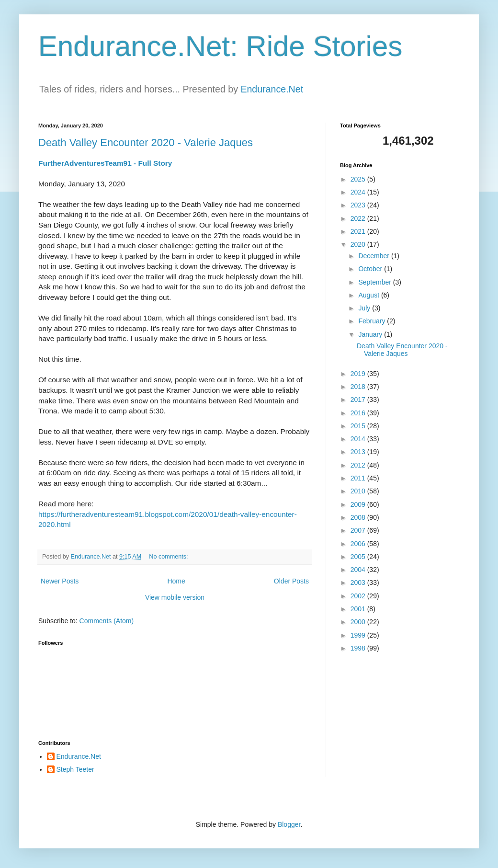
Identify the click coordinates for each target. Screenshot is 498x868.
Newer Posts (60, 581)
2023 (359, 205)
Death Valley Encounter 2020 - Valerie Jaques (146, 143)
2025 (359, 179)
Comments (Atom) (107, 621)
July (365, 308)
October (371, 269)
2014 (359, 439)
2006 (359, 544)
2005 (359, 557)
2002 (359, 596)
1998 (359, 648)
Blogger (289, 824)
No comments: (169, 557)
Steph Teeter (75, 769)
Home (176, 581)
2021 (359, 231)
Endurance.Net (272, 89)
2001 (359, 609)
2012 (359, 465)
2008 (359, 517)
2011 (359, 478)
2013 (359, 452)
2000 (359, 622)
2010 (359, 491)
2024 (359, 192)
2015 (359, 426)
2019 (359, 374)
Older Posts (291, 581)
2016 (359, 413)
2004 (359, 570)
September (375, 282)
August (369, 295)
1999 (359, 635)
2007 (359, 530)
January (371, 334)
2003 (359, 582)
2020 (359, 244)
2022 (359, 218)
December (374, 256)
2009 (359, 504)
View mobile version (175, 597)
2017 (359, 400)
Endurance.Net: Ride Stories (220, 46)
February (373, 321)
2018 (359, 387)
